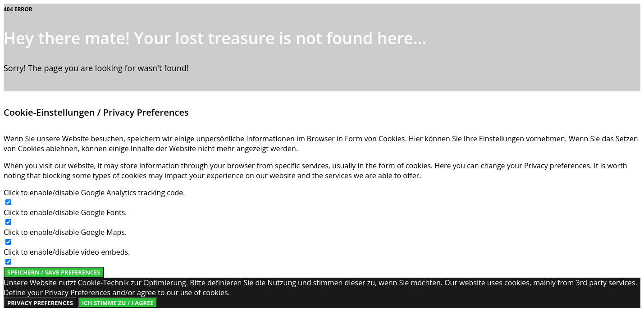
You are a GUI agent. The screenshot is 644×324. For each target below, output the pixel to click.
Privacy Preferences (40, 303)
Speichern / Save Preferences (54, 272)
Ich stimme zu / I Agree (118, 303)
